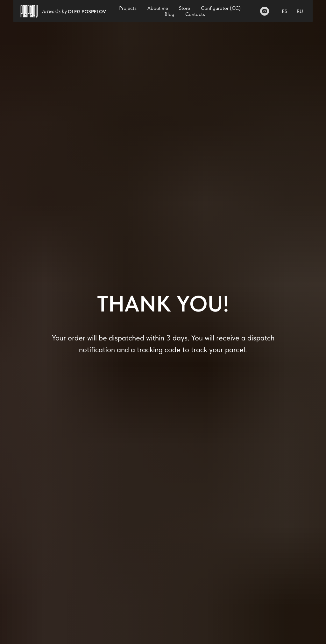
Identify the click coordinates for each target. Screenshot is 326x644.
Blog (170, 14)
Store (184, 8)
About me (158, 8)
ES (284, 11)
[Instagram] (265, 11)
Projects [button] (128, 8)
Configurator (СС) (221, 8)
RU (300, 11)
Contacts (195, 14)
